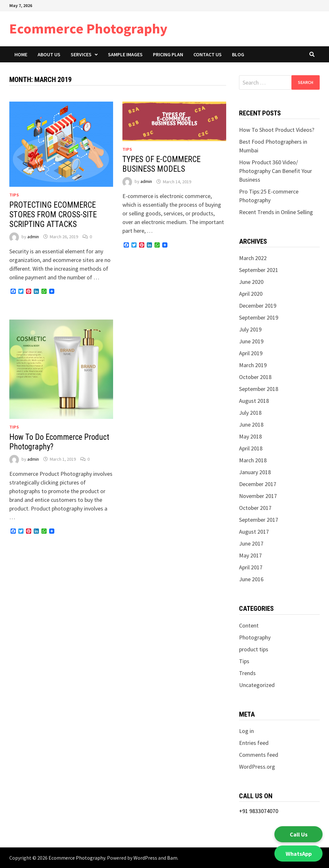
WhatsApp (299, 854)
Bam (172, 858)
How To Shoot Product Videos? (277, 130)
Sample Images (125, 54)
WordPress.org (257, 767)
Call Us (299, 834)
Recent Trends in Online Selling (276, 212)
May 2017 (250, 555)
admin (33, 237)
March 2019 (253, 365)
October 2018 (255, 377)
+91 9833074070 (259, 811)
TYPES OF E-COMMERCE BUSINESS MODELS (161, 164)
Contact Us (208, 54)
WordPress (145, 858)
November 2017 (258, 496)
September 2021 (259, 270)
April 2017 (251, 567)
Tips (14, 195)
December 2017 (258, 484)
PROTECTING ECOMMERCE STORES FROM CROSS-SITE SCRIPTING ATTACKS (53, 215)
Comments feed (259, 755)
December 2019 (258, 306)
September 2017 (259, 520)
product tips (254, 649)
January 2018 (255, 472)
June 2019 (251, 341)
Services (81, 54)
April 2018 (251, 448)
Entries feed (254, 743)
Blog (238, 54)
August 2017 (254, 532)
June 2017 (251, 543)
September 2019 (259, 317)
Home (21, 54)
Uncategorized (257, 685)
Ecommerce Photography (88, 28)
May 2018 (250, 436)
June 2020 (251, 282)
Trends (247, 673)
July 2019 (250, 329)
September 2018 (259, 389)
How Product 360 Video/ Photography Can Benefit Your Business (276, 171)
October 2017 (255, 508)
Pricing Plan (168, 54)
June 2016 (251, 579)
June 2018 (251, 425)
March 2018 (253, 460)
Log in (246, 731)
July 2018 (250, 413)
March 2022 (253, 258)
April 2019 (251, 353)
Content (249, 625)
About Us (49, 54)
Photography (255, 637)
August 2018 (254, 401)
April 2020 (251, 294)
